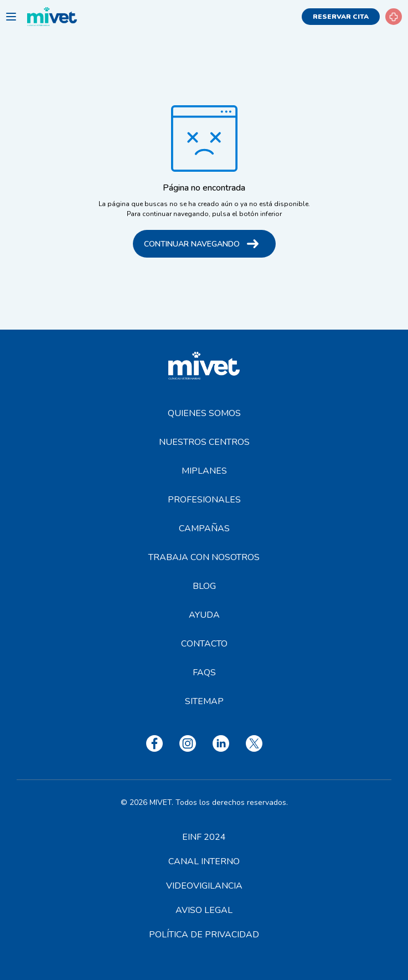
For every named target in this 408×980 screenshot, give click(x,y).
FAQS (204, 673)
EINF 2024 (204, 837)
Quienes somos (204, 413)
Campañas (204, 529)
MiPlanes (204, 471)
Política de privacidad (204, 935)
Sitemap (204, 701)
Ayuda (204, 615)
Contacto (204, 644)
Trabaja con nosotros (204, 557)
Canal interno (204, 861)
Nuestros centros (204, 442)
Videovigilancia (204, 886)
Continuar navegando (192, 244)
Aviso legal (204, 910)
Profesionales (204, 500)
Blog (204, 586)
